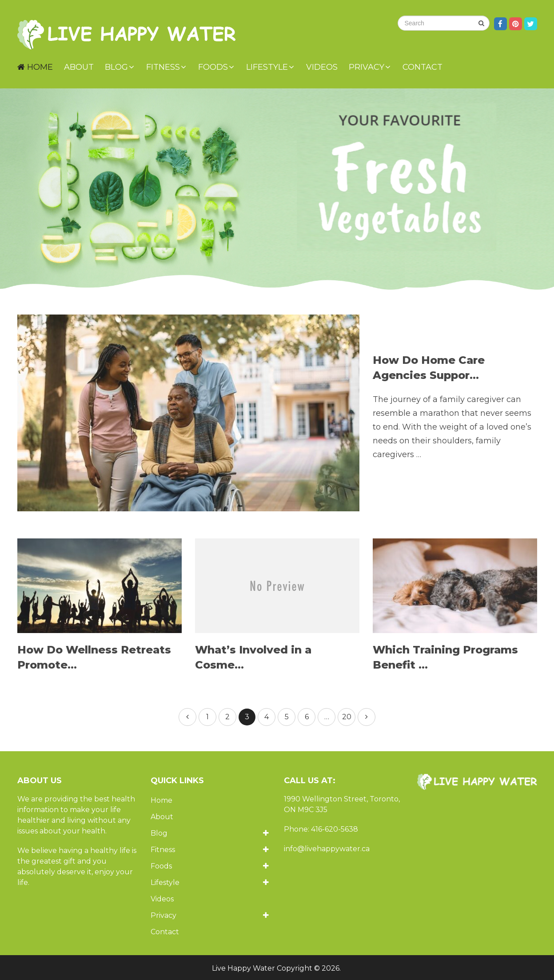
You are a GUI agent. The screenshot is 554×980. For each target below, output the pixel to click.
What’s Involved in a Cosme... (253, 657)
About (79, 67)
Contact (422, 67)
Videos (322, 67)
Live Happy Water (243, 968)
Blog (116, 67)
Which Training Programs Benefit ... (445, 657)
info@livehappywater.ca (327, 849)
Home (35, 67)
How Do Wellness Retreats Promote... (94, 657)
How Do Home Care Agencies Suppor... (429, 368)
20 (347, 717)
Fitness (163, 67)
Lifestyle (267, 67)
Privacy (367, 67)
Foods (213, 67)
